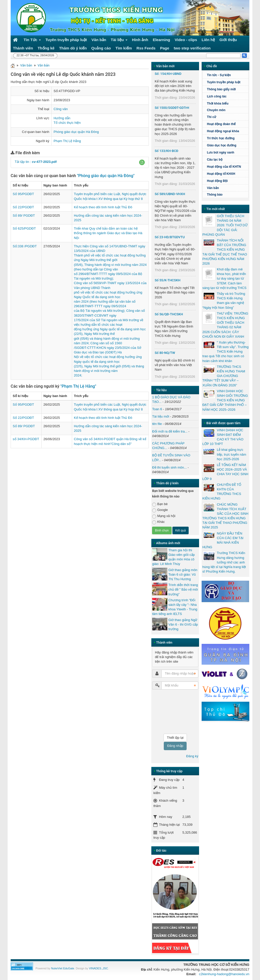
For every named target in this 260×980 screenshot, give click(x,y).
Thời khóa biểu (218, 104)
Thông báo (215, 195)
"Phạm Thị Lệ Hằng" (78, 386)
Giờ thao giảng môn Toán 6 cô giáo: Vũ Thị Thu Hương (183, 574)
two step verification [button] (192, 48)
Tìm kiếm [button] (124, 48)
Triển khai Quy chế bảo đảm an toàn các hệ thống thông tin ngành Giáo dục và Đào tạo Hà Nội (108, 233)
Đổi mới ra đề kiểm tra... (170, 431)
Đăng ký (192, 756)
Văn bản (26, 65)
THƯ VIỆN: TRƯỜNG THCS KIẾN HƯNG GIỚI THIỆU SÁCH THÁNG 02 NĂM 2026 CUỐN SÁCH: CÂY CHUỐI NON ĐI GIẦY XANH (225, 325)
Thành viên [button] (23, 48)
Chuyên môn (216, 110)
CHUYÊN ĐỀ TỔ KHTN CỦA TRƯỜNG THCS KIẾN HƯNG (222, 492)
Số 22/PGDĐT (23, 207)
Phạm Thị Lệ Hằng (67, 141)
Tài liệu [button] (119, 41)
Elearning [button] (161, 40)
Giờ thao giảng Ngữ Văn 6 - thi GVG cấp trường (183, 624)
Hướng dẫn (62, 118)
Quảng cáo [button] (101, 48)
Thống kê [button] (46, 48)
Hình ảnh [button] (140, 40)
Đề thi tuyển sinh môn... (169, 467)
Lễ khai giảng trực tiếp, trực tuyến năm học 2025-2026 (231, 454)
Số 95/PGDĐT (23, 194)
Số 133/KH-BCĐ (166, 151)
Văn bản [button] (99, 40)
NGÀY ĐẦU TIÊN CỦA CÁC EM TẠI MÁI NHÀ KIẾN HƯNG (223, 540)
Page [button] (165, 48)
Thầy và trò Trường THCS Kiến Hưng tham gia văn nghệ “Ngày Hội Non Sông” (224, 301)
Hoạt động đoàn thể (221, 124)
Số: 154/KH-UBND (168, 74)
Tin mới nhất (216, 209)
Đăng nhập (175, 746)
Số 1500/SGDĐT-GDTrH (172, 108)
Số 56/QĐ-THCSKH (169, 314)
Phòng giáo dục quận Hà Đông (76, 132)
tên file (157, 424)
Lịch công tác (217, 96)
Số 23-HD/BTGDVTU (170, 237)
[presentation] (173, 712)
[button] (142, 162)
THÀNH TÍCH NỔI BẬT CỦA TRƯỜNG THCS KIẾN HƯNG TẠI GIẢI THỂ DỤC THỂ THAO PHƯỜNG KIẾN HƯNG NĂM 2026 (225, 252)
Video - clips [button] (186, 40)
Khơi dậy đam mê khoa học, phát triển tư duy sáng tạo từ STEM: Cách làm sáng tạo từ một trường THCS (224, 279)
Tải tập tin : (36, 162)
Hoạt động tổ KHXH (221, 174)
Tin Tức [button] (32, 41)
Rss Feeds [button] (146, 48)
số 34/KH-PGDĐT (26, 439)
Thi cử (212, 117)
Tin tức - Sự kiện (219, 75)
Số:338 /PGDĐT (25, 246)
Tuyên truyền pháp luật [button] (66, 40)
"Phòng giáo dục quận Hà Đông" (106, 176)
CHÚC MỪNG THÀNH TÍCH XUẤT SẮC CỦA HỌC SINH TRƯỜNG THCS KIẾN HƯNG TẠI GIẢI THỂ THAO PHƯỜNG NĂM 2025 (225, 516)
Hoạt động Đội (217, 181)
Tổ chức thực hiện (67, 123)
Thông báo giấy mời (221, 89)
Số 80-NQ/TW (165, 353)
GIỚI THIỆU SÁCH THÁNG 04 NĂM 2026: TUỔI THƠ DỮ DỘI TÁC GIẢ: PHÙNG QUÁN (225, 225)
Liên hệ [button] (208, 40)
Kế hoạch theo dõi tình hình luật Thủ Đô (103, 207)
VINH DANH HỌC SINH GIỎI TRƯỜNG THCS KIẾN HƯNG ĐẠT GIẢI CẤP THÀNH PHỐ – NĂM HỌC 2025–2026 (225, 400)
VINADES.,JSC (98, 968)
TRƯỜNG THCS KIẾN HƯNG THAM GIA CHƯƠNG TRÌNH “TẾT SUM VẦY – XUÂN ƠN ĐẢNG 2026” (224, 376)
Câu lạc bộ (227, 160)
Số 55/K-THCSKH (167, 280)
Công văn (61, 109)
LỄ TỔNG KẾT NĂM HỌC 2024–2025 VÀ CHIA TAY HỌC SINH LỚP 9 (225, 472)
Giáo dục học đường (222, 145)
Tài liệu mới (161, 416)
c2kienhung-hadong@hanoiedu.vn (224, 974)
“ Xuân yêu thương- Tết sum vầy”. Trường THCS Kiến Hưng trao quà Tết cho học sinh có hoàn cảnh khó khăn (225, 352)
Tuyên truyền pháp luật (224, 82)
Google (160, 510)
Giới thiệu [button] (228, 40)
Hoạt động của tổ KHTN (224, 167)
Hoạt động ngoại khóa (223, 131)
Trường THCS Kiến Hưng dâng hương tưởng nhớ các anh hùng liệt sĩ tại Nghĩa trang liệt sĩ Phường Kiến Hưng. (224, 562)
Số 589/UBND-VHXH (170, 194)
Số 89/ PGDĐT (24, 216)
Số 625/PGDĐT (24, 228)
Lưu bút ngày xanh (221, 152)
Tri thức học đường (227, 138)
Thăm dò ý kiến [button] (73, 48)
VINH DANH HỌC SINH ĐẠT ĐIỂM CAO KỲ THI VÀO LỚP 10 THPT (223, 437)
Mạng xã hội (164, 516)
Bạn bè (160, 504)
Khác (158, 522)
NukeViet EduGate (63, 968)
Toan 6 (157, 409)
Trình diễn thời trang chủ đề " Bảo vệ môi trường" (183, 589)
